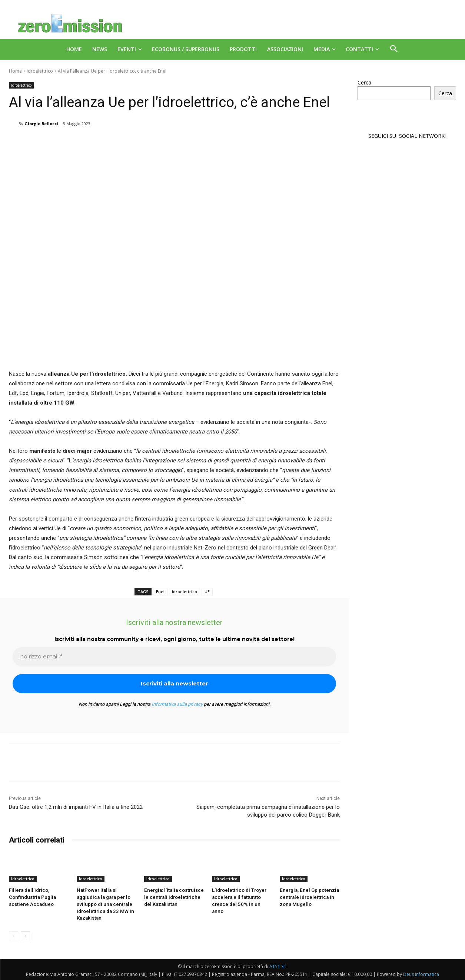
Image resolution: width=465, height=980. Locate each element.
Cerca (364, 82)
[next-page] (25, 935)
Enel (160, 592)
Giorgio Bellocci (41, 124)
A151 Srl (278, 965)
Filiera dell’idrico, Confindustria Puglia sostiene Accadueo (31, 897)
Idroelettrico (40, 71)
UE (207, 592)
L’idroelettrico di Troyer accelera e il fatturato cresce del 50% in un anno (241, 897)
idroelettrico (185, 592)
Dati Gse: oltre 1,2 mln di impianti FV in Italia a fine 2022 (76, 807)
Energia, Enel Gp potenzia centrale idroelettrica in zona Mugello (308, 897)
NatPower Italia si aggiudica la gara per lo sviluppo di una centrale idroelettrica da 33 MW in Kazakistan (104, 904)
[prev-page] (14, 935)
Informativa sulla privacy (177, 704)
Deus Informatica (421, 973)
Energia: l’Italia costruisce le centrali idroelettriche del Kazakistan (172, 897)
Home (15, 71)
